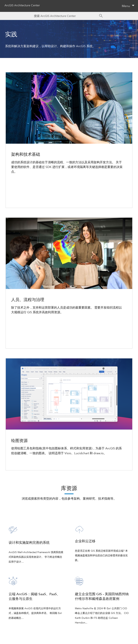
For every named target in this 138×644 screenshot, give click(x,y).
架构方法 (17, 181)
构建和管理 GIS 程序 (25, 322)
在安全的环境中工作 (25, 200)
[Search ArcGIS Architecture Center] (65, 16)
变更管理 (17, 336)
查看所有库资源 (69, 508)
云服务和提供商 (22, 195)
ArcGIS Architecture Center (22, 5)
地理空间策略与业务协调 (28, 326)
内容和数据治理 (22, 331)
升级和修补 (19, 341)
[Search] (101, 16)
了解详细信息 (20, 463)
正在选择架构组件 (23, 186)
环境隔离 (17, 191)
